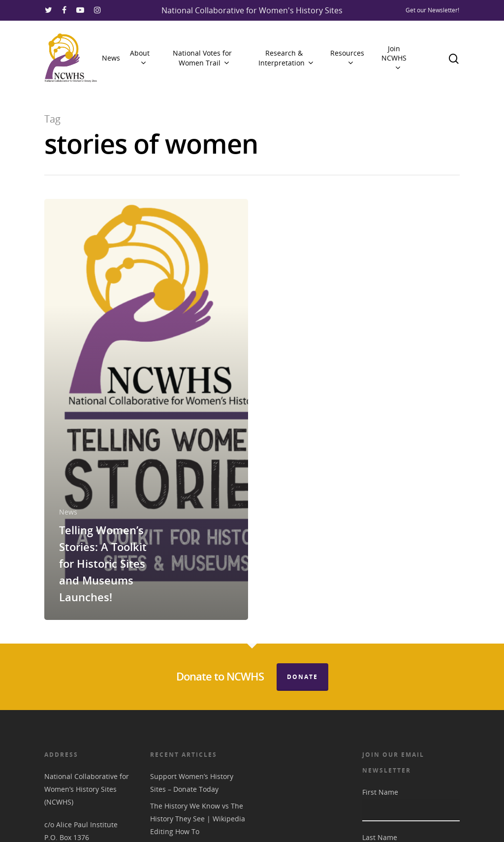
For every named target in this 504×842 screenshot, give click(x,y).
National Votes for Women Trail (202, 58)
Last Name (380, 837)
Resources (347, 58)
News (111, 58)
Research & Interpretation (285, 58)
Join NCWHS (394, 58)
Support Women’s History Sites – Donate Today (192, 783)
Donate (302, 677)
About (140, 58)
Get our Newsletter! (432, 10)
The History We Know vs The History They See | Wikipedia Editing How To (198, 819)
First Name (380, 792)
